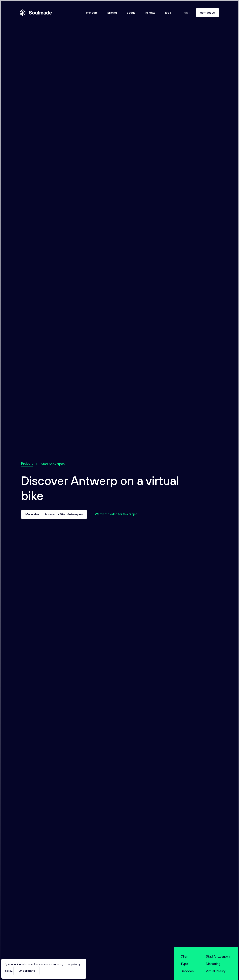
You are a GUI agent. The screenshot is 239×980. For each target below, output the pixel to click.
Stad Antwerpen (53, 464)
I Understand (26, 971)
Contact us (207, 13)
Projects (92, 13)
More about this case (54, 514)
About (131, 13)
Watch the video (117, 514)
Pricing (112, 13)
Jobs (168, 13)
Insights (150, 13)
